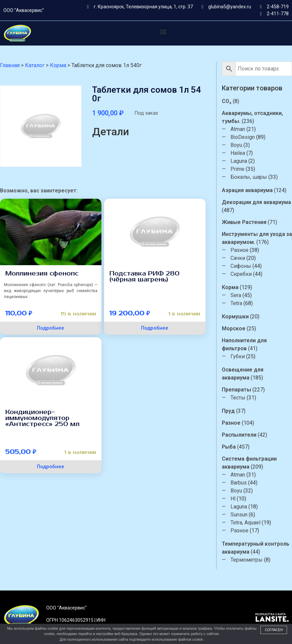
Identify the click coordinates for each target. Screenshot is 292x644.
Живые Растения (244, 222)
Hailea (238, 153)
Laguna (239, 161)
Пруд (228, 411)
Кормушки (235, 317)
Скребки (241, 274)
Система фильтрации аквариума (249, 463)
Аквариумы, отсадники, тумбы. (252, 117)
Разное (239, 250)
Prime (237, 169)
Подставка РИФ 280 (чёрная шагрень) (145, 276)
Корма (230, 287)
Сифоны (241, 266)
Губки (238, 356)
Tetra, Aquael (245, 523)
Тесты (238, 398)
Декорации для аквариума (256, 202)
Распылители (239, 435)
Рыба (229, 447)
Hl (233, 499)
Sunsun (239, 515)
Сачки (238, 258)
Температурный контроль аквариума (256, 548)
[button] (163, 31)
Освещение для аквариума (243, 374)
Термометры (247, 560)
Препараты (236, 390)
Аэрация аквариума (247, 190)
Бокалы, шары (249, 177)
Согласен (274, 630)
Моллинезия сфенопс (42, 273)
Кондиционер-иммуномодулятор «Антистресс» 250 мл (42, 418)
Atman (238, 129)
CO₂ (227, 101)
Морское (234, 328)
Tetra (236, 303)
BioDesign (243, 137)
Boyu (236, 145)
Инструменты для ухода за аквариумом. (257, 238)
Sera (236, 295)
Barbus (239, 483)
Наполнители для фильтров (244, 344)
